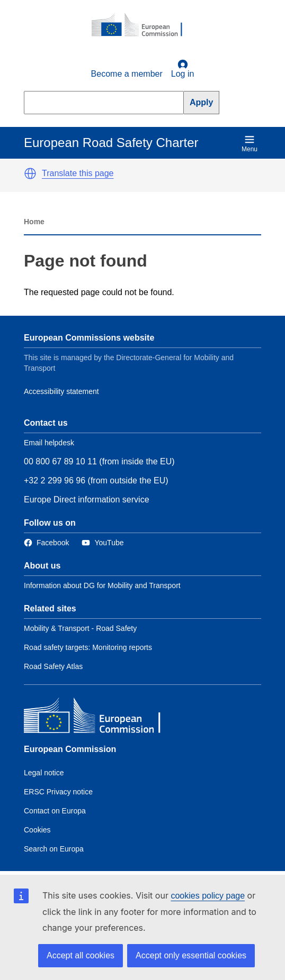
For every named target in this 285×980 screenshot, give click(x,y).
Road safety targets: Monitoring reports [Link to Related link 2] (88, 647)
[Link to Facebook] (46, 543)
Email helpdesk (49, 443)
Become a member (127, 74)
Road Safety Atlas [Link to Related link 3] (53, 666)
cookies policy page (208, 896)
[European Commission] (142, 25)
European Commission (70, 749)
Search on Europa (54, 849)
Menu (250, 144)
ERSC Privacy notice (58, 792)
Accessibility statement (61, 391)
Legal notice (44, 773)
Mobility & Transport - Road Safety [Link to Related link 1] (80, 628)
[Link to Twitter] (103, 543)
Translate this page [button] (78, 173)
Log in (183, 69)
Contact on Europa (55, 811)
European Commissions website (89, 338)
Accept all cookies (81, 955)
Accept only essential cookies (191, 955)
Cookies (37, 830)
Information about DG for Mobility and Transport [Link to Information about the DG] (102, 585)
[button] (30, 173)
